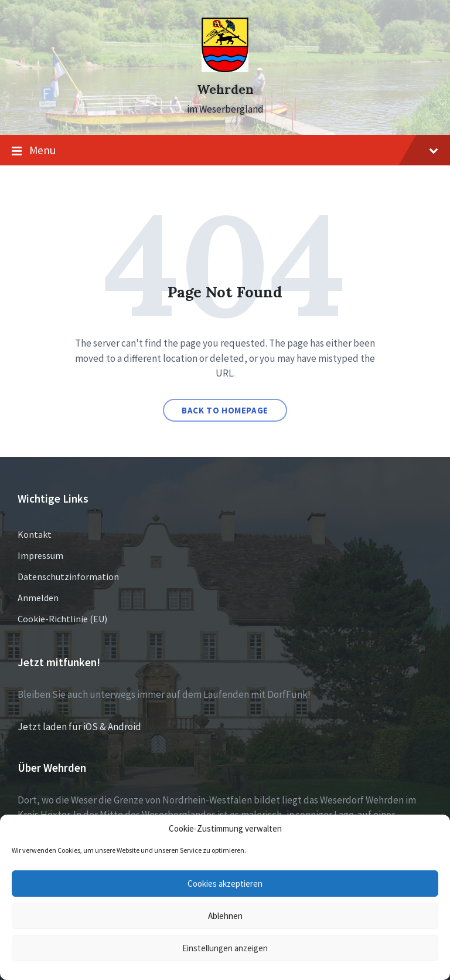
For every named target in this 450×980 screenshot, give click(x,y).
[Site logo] (225, 69)
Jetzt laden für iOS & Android (79, 727)
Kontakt (35, 534)
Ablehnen (225, 916)
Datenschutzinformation (68, 577)
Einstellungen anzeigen (225, 948)
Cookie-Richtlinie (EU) (62, 619)
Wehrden (225, 89)
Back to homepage (225, 410)
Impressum (40, 555)
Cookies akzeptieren (225, 884)
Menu (225, 151)
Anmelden (38, 598)
